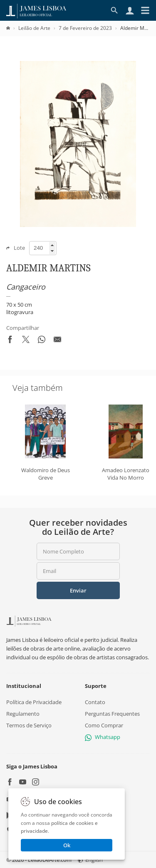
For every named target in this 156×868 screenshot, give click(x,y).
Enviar (78, 590)
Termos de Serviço (29, 725)
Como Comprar (104, 725)
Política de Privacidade (34, 702)
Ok (67, 845)
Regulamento (23, 714)
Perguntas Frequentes (112, 714)
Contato (95, 702)
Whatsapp (103, 737)
